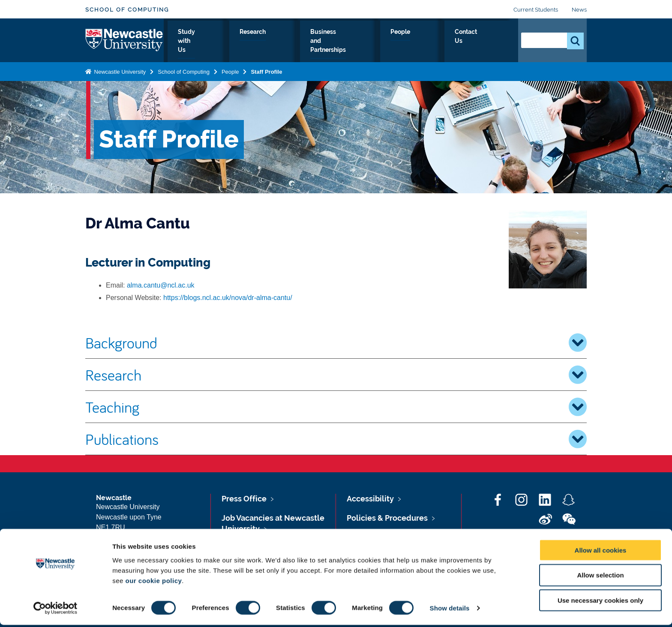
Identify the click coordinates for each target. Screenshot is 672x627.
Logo (124, 40)
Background (336, 342)
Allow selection (600, 577)
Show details (450, 610)
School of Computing (127, 10)
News (579, 10)
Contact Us (486, 42)
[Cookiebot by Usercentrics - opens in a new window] (55, 610)
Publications (336, 439)
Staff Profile (266, 70)
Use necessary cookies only (600, 602)
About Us (196, 42)
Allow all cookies (601, 552)
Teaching (336, 407)
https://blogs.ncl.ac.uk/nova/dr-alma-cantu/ (228, 298)
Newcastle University (119, 70)
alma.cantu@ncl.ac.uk (161, 285)
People (442, 42)
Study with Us (248, 42)
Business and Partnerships (373, 42)
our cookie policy (153, 582)
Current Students (536, 10)
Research (301, 42)
